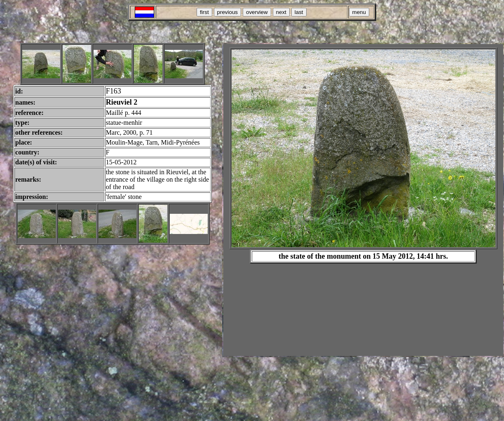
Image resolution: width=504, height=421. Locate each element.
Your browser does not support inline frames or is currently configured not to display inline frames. (363, 200)
